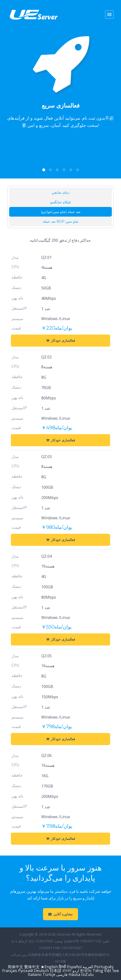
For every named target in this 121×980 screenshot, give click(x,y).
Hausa (74, 974)
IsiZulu (87, 974)
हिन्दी (62, 967)
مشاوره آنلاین (60, 914)
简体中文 (15, 967)
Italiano (35, 974)
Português (104, 967)
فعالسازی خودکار (61, 341)
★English (49, 967)
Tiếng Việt (102, 971)
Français (10, 971)
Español (74, 967)
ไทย (115, 971)
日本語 (56, 971)
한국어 (86, 971)
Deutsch (41, 971)
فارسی (62, 974)
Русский (25, 971)
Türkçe (49, 974)
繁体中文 (32, 967)
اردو (76, 971)
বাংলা (67, 971)
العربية (88, 967)
